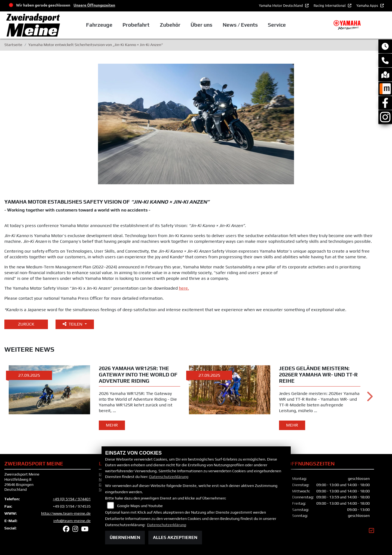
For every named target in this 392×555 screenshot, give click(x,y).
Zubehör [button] (170, 25)
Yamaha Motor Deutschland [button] (281, 5)
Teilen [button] (73, 324)
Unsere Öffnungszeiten (94, 5)
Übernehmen (125, 537)
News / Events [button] (240, 25)
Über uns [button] (201, 25)
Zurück (26, 324)
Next (369, 398)
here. (184, 288)
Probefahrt (136, 25)
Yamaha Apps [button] (368, 5)
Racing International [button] (330, 5)
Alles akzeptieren (175, 537)
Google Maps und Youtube (140, 506)
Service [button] (277, 25)
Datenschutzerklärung (169, 477)
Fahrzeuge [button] (99, 25)
